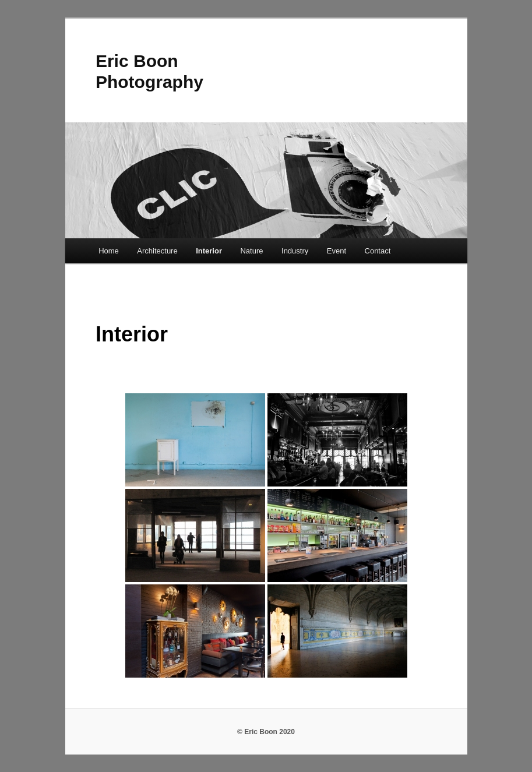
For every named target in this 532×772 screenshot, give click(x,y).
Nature (251, 251)
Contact (378, 251)
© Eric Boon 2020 (266, 732)
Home (109, 251)
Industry (295, 251)
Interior (209, 251)
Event (337, 251)
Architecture (157, 251)
